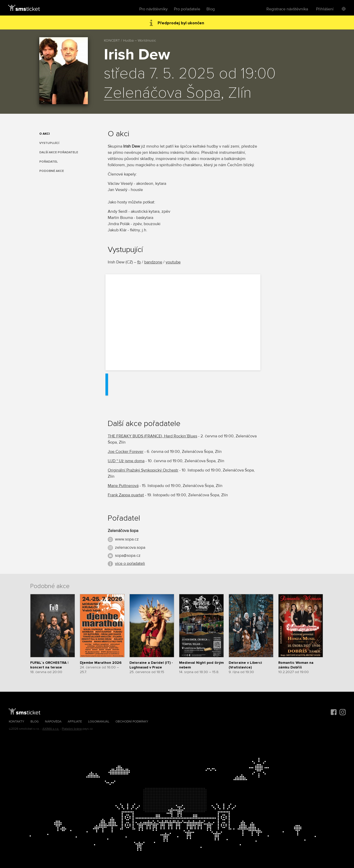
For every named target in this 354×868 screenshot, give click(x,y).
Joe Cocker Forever (126, 452)
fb (139, 262)
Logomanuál (99, 722)
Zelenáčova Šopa (162, 93)
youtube (173, 262)
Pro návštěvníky (153, 9)
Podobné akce (52, 171)
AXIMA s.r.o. (51, 729)
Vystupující (49, 143)
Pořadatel (49, 162)
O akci (44, 134)
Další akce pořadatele (59, 152)
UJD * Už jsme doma (126, 461)
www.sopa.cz (127, 539)
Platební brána (72, 729)
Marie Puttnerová (123, 486)
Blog (211, 9)
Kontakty (17, 722)
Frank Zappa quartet (126, 495)
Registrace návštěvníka (287, 9)
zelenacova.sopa (130, 547)
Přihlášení (325, 9)
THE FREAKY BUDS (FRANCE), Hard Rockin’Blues (152, 436)
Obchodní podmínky (132, 722)
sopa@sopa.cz (128, 555)
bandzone (153, 262)
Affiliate (75, 722)
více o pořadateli (130, 564)
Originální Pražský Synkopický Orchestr (143, 470)
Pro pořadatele (187, 9)
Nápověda (53, 722)
